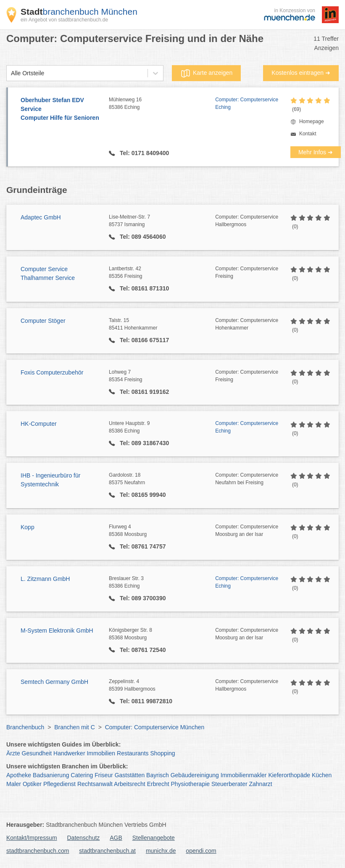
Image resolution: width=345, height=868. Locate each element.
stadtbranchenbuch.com (38, 851)
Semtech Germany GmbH (54, 682)
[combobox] (11, 73)
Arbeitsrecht (130, 784)
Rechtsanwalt (95, 784)
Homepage (312, 121)
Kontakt (308, 134)
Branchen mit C (74, 727)
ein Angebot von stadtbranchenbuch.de (64, 20)
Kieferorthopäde (289, 775)
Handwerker (69, 753)
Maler (14, 784)
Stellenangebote (154, 838)
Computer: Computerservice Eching (247, 103)
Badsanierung (51, 775)
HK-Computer (39, 424)
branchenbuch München (79, 12)
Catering (82, 775)
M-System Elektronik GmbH (57, 631)
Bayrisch (158, 775)
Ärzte (13, 753)
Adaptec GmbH (41, 217)
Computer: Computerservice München (155, 727)
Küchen (322, 775)
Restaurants (133, 753)
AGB (116, 838)
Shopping (162, 753)
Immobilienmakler (244, 775)
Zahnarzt (260, 784)
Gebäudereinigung (195, 775)
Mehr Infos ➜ (316, 152)
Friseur (104, 775)
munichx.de (161, 851)
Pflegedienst (59, 784)
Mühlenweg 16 (162, 104)
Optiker (32, 784)
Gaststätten (130, 775)
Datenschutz (84, 838)
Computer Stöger (43, 321)
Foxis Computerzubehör (52, 372)
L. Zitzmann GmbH (45, 579)
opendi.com (201, 851)
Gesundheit (37, 753)
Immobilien (101, 753)
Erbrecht (158, 784)
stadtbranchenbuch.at (107, 851)
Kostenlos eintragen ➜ (301, 73)
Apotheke (19, 775)
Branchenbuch (25, 727)
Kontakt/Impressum (32, 838)
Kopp (28, 527)
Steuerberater (229, 784)
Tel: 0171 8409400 (144, 153)
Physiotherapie (190, 784)
